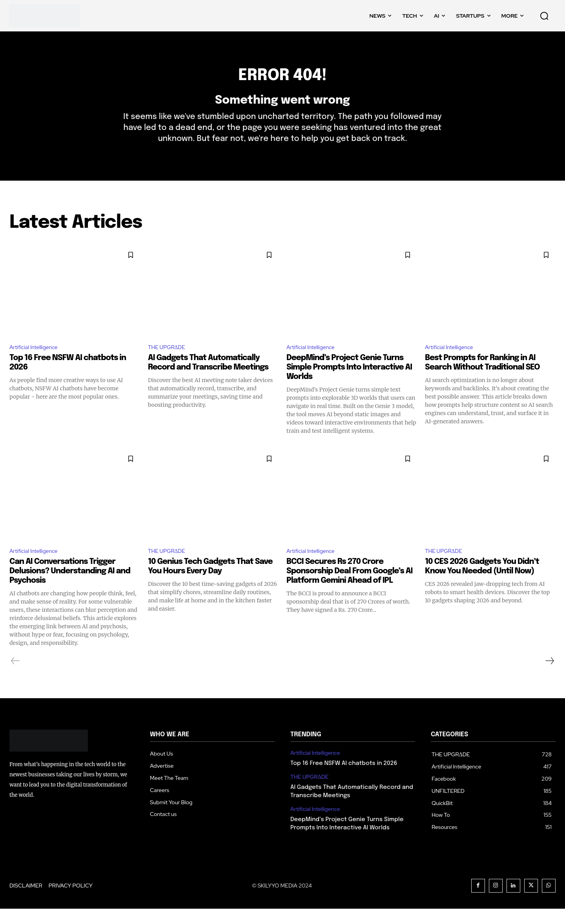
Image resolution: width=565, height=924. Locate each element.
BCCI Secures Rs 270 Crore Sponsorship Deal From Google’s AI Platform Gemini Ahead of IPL (349, 586)
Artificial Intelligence (38, 360)
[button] (544, 16)
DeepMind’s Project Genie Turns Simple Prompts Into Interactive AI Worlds (349, 381)
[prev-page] (15, 676)
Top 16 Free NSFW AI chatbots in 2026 (344, 779)
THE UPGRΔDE (170, 360)
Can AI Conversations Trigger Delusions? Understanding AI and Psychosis (70, 586)
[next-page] (549, 676)
